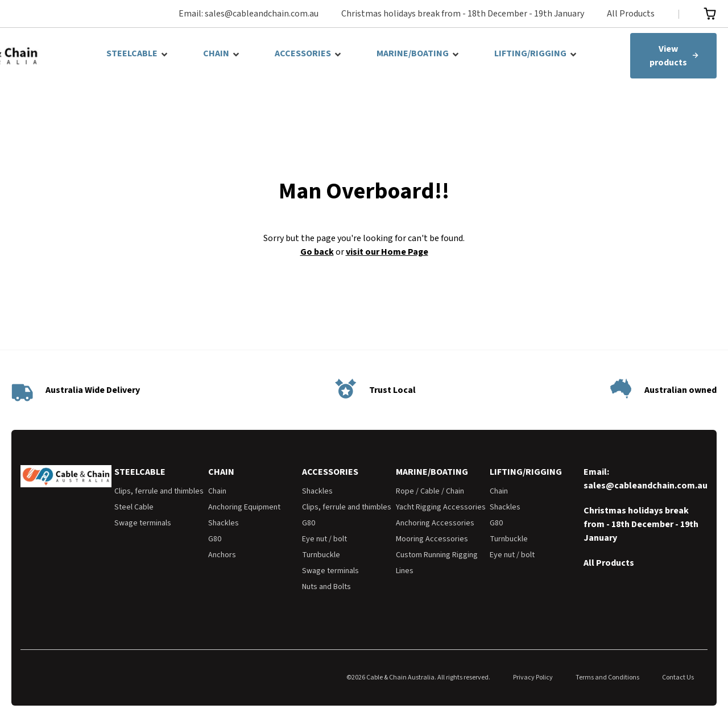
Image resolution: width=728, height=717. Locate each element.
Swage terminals (143, 523)
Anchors (222, 555)
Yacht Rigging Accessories (441, 507)
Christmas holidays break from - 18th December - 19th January (463, 14)
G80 (215, 539)
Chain (217, 491)
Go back (317, 252)
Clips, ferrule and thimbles (159, 491)
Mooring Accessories (432, 539)
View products (674, 56)
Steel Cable (134, 507)
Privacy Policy (533, 677)
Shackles (224, 523)
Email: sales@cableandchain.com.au (249, 14)
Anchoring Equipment (244, 507)
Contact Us (678, 677)
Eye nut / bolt (324, 539)
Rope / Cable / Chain (430, 491)
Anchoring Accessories (435, 523)
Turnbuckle (321, 555)
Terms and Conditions (607, 677)
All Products (631, 14)
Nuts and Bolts (326, 587)
